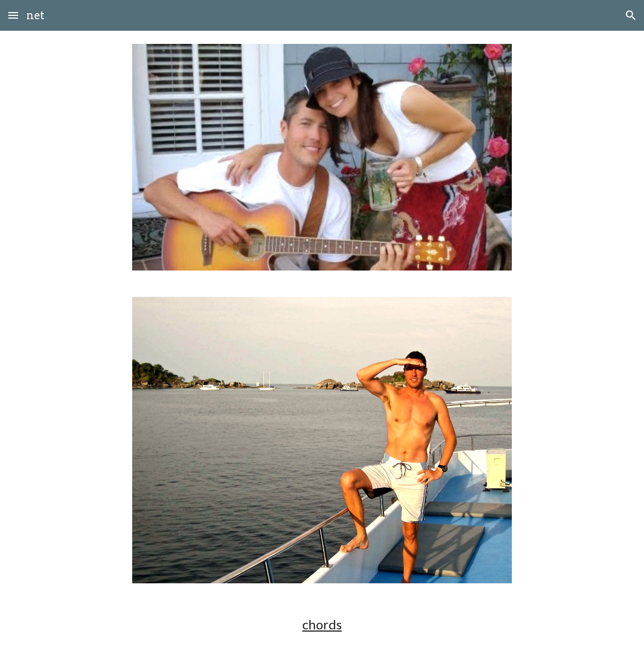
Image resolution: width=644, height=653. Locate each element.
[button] (13, 15)
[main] (322, 624)
